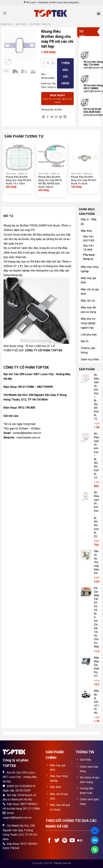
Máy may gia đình (88, 280)
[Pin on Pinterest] (61, 117)
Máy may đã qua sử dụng (88, 310)
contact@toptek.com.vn (27, 433)
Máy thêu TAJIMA (88, 248)
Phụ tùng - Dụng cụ (40, 24)
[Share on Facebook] (48, 117)
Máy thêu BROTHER (89, 239)
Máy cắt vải (88, 301)
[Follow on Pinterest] (65, 841)
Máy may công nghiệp (90, 269)
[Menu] (5, 13)
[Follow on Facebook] (49, 841)
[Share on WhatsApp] (43, 117)
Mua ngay (57, 99)
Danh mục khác (90, 359)
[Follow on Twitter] (57, 841)
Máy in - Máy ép (89, 222)
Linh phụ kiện (89, 335)
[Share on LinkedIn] (65, 117)
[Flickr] (80, 841)
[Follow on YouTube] (72, 841)
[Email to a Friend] (56, 117)
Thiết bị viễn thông (88, 350)
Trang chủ (6, 24)
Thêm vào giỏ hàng (65, 73)
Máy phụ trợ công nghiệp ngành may (88, 323)
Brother (58, 110)
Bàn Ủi (85, 341)
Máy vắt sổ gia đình (90, 292)
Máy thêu (21, 24)
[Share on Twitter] (52, 117)
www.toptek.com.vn (28, 438)
